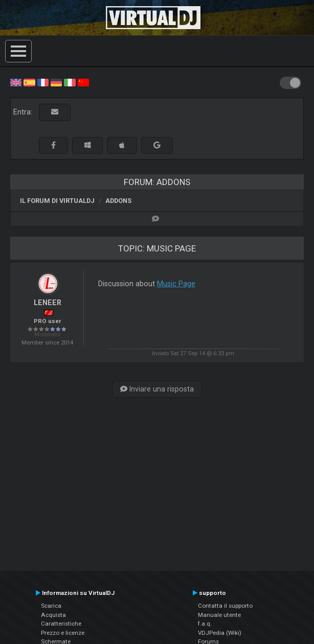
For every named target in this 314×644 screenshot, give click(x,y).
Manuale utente (219, 615)
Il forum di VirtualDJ (57, 201)
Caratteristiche (61, 624)
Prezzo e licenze (63, 633)
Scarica (51, 606)
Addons (118, 201)
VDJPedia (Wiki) (220, 633)
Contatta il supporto (225, 606)
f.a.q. (205, 624)
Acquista (53, 615)
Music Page (176, 284)
